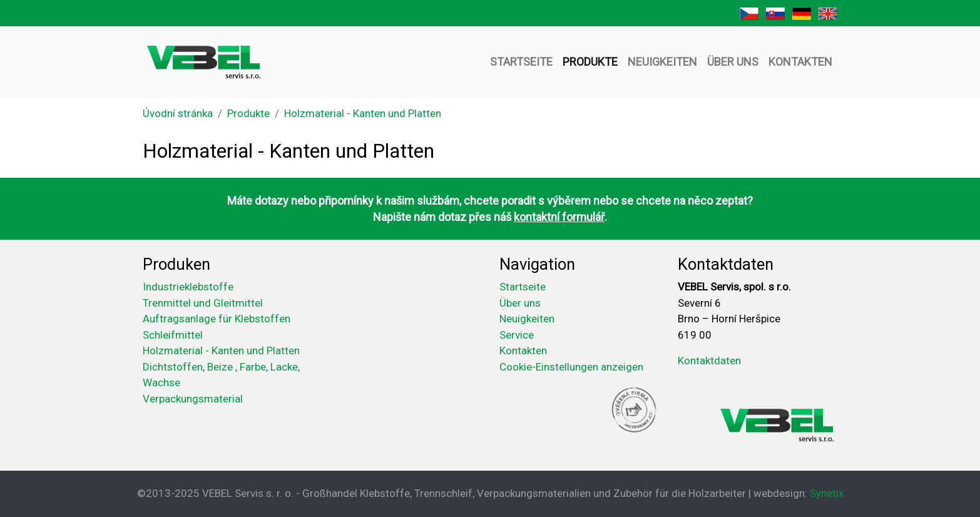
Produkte (590, 62)
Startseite (521, 62)
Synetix (827, 493)
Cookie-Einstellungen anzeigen (571, 367)
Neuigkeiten (662, 62)
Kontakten (800, 62)
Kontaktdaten (709, 361)
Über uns (733, 62)
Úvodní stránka (178, 113)
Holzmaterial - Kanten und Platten (363, 113)
